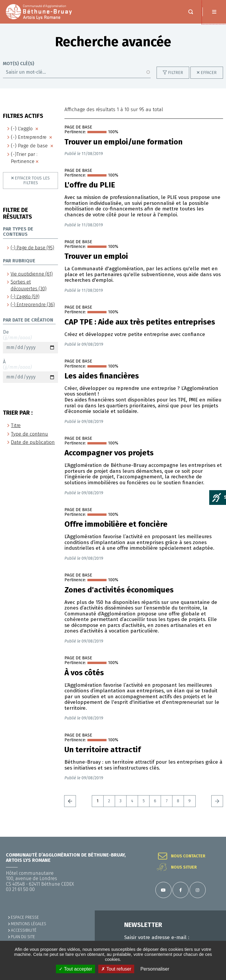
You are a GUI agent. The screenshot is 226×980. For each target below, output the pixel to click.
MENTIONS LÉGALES (29, 924)
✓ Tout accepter (75, 969)
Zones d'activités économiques (119, 596)
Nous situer (184, 867)
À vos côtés (84, 679)
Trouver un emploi (96, 262)
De (30, 347)
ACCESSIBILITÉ (24, 930)
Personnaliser (155, 969)
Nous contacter (188, 856)
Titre (16, 431)
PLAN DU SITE (23, 937)
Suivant (217, 807)
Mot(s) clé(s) (19, 70)
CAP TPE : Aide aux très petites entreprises (140, 328)
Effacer (209, 79)
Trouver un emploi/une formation (123, 148)
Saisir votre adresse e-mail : (157, 938)
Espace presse (25, 917)
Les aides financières (102, 382)
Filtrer (176, 79)
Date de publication (33, 448)
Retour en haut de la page (214, 837)
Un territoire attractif (103, 756)
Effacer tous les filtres (32, 186)
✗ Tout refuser (116, 969)
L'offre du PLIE (90, 191)
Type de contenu (29, 440)
